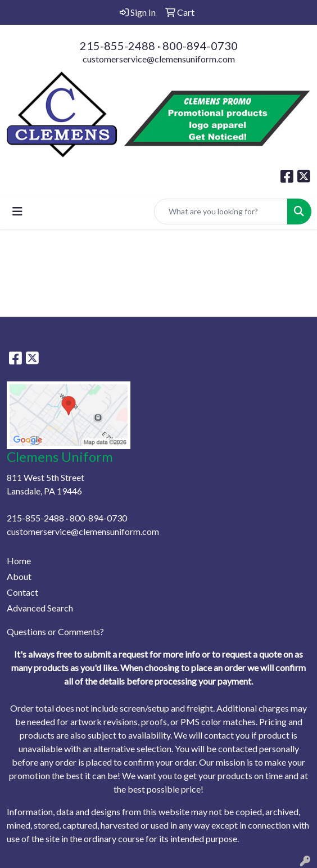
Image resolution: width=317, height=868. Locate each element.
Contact (22, 592)
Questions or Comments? (55, 631)
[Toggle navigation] (17, 211)
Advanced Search (40, 608)
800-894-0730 (200, 46)
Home (19, 561)
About (19, 576)
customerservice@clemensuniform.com (159, 59)
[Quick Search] (221, 212)
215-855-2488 (117, 46)
